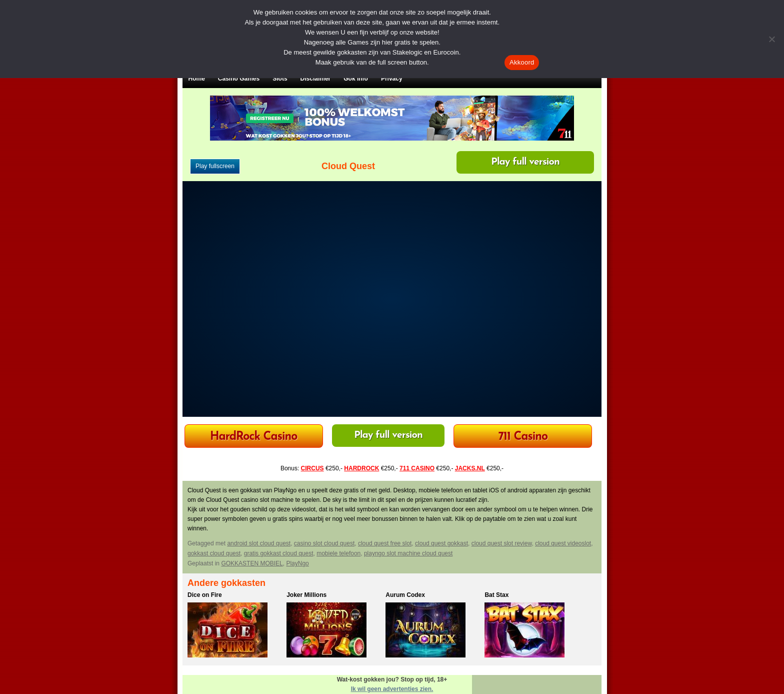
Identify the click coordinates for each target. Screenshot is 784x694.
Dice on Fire (205, 595)
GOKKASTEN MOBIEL (252, 563)
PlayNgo (297, 563)
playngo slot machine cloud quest (408, 553)
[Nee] (771, 39)
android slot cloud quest (259, 543)
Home (197, 79)
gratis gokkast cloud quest (279, 553)
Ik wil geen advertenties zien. (392, 689)
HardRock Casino (253, 437)
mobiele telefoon (338, 553)
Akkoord (522, 62)
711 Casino (523, 437)
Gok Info (356, 79)
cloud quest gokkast (441, 543)
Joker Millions (306, 595)
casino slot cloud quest (324, 543)
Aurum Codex (405, 595)
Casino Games (239, 79)
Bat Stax (496, 595)
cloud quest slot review (502, 543)
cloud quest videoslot (563, 543)
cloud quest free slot (385, 543)
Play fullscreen (215, 166)
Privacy (392, 79)
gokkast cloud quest (214, 553)
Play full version (525, 162)
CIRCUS (312, 468)
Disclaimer (316, 79)
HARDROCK (361, 468)
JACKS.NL (470, 468)
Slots (280, 79)
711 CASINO (417, 468)
